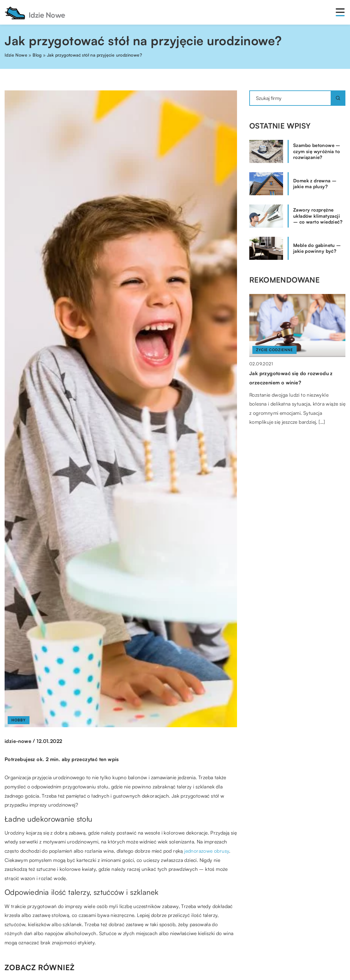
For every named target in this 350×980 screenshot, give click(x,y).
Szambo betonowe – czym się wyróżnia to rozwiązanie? (317, 151)
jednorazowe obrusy (207, 851)
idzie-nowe (18, 741)
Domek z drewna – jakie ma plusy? (315, 184)
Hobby (19, 720)
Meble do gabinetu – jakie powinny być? (317, 248)
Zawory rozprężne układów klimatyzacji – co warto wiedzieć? (318, 216)
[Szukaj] (338, 98)
